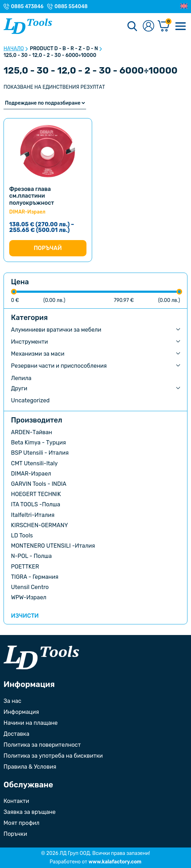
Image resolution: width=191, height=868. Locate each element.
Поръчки (15, 834)
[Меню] (180, 26)
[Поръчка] (45, 103)
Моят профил (21, 823)
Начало (14, 49)
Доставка (16, 734)
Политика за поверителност (42, 745)
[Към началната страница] (41, 657)
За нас (12, 701)
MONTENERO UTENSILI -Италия (53, 546)
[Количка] (164, 26)
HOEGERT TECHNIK (36, 494)
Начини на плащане (31, 723)
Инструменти (29, 342)
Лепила (21, 378)
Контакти (16, 801)
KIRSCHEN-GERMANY (40, 525)
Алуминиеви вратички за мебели (56, 330)
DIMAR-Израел (31, 474)
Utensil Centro (30, 587)
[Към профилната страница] (148, 26)
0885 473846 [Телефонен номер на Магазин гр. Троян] (27, 7)
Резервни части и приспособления (59, 366)
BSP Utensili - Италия (40, 453)
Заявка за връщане (30, 812)
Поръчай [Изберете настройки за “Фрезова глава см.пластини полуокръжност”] (48, 248)
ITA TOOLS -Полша (36, 504)
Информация (21, 712)
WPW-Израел (29, 597)
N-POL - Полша (31, 556)
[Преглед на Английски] (184, 6)
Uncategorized (30, 400)
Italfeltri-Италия (33, 515)
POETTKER (25, 567)
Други (19, 388)
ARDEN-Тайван (32, 432)
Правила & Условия (30, 767)
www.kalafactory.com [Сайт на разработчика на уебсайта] (115, 862)
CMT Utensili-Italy (34, 463)
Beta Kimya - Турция (38, 442)
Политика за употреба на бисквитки (53, 756)
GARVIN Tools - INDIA (39, 484)
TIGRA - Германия (35, 577)
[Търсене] (132, 26)
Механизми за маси (38, 354)
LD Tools (22, 535)
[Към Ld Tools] (28, 26)
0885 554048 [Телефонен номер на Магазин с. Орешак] (71, 7)
